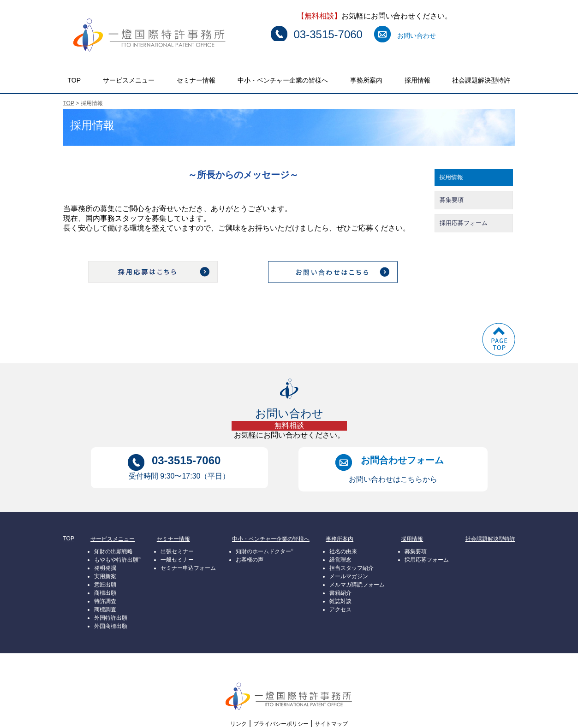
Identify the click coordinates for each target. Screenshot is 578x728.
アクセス (340, 610)
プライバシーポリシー (281, 724)
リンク (238, 724)
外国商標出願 (111, 626)
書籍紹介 (340, 593)
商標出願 (105, 593)
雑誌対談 (340, 601)
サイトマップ (331, 724)
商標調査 (105, 610)
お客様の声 (250, 560)
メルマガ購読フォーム (357, 585)
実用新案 (105, 576)
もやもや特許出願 (117, 560)
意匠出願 (105, 585)
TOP (74, 80)
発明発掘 (105, 568)
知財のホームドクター (264, 551)
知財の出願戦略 (113, 551)
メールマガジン (349, 576)
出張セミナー (177, 551)
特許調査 (105, 601)
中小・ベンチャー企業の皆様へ (283, 80)
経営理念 (340, 560)
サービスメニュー (129, 80)
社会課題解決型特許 (481, 80)
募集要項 (452, 200)
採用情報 (417, 80)
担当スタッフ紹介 (352, 568)
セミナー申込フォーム (188, 568)
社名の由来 (343, 551)
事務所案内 (366, 80)
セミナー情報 (196, 80)
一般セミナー (177, 560)
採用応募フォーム (464, 223)
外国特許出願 (111, 618)
